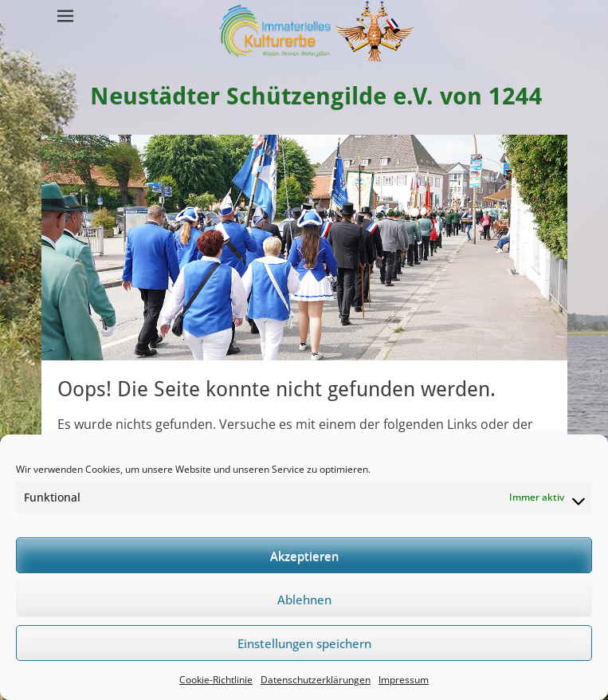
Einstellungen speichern (304, 643)
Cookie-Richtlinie (216, 680)
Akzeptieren (304, 556)
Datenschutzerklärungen (316, 680)
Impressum (404, 680)
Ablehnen (304, 600)
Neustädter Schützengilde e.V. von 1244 (316, 96)
